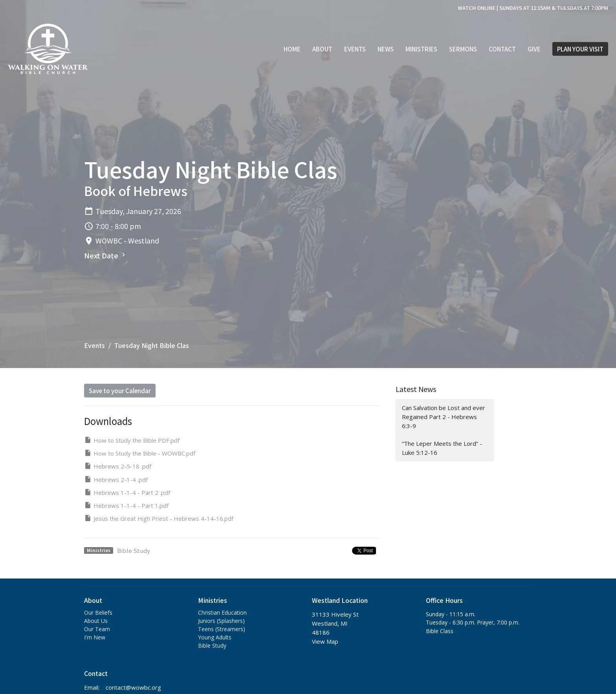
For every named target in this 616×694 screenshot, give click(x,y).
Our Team (97, 629)
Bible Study (134, 550)
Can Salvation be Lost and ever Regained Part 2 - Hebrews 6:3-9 (444, 417)
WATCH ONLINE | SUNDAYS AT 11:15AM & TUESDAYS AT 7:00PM (533, 8)
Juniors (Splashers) (221, 621)
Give (534, 49)
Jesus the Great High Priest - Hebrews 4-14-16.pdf (159, 518)
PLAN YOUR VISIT (580, 49)
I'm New (95, 637)
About (322, 49)
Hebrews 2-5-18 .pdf (118, 466)
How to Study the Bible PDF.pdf (132, 440)
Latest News (416, 389)
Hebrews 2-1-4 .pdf (116, 479)
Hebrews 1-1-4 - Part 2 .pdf (127, 492)
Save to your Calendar (120, 391)
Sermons (463, 49)
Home (292, 49)
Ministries (421, 49)
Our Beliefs (98, 613)
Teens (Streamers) (222, 629)
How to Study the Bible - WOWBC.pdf (140, 453)
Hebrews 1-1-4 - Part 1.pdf (126, 505)
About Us (96, 621)
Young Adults (215, 637)
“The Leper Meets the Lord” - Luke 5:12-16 (442, 448)
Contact (502, 49)
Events (355, 49)
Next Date (106, 255)
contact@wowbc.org (133, 687)
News (386, 49)
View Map (325, 641)
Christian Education (222, 613)
